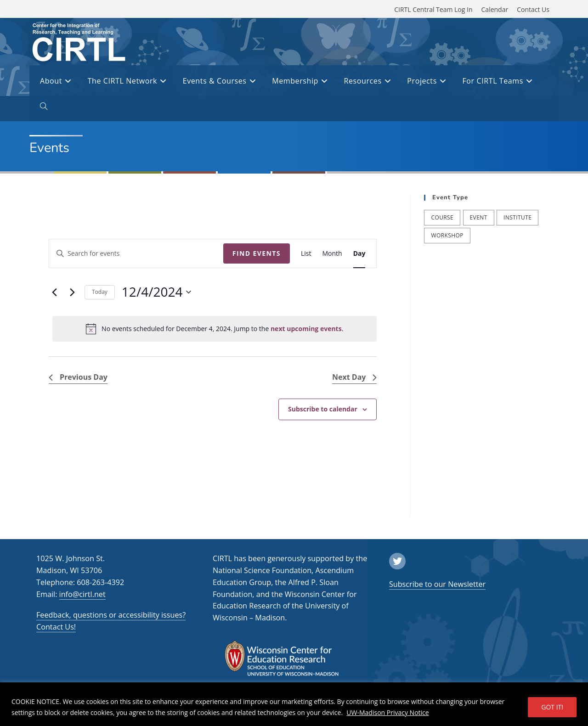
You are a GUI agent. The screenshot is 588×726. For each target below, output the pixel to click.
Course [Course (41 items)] (442, 217)
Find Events (257, 253)
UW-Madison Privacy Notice (387, 712)
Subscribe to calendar (323, 409)
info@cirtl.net (82, 594)
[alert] (215, 329)
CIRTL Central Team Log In (433, 9)
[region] (294, 704)
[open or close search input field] (44, 108)
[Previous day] (54, 292)
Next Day (354, 377)
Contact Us (533, 9)
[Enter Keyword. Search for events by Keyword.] (136, 254)
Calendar (495, 9)
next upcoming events (306, 329)
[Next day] (72, 292)
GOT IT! (552, 707)
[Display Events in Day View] (359, 254)
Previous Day (78, 377)
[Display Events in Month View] (332, 254)
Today (100, 292)
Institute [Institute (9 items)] (517, 217)
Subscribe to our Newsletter (437, 584)
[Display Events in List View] (306, 254)
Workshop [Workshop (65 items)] (447, 235)
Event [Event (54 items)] (479, 217)
